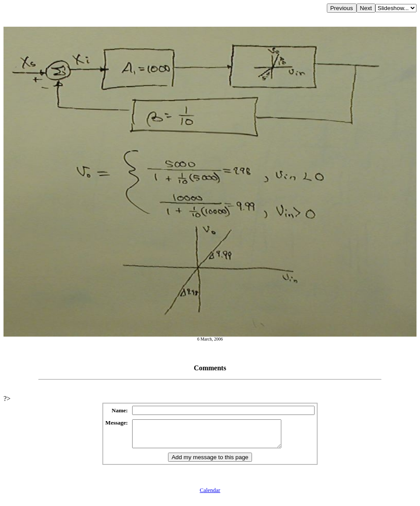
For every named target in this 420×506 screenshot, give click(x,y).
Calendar (210, 495)
